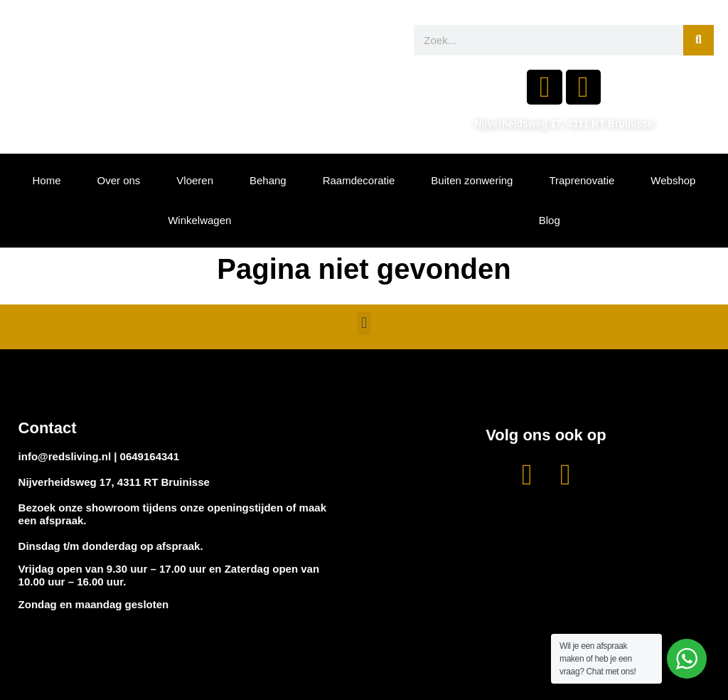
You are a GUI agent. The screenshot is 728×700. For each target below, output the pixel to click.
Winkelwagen (199, 220)
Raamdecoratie (359, 180)
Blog (550, 220)
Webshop (673, 180)
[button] (364, 323)
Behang (268, 180)
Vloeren (195, 180)
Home (46, 180)
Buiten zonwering (472, 180)
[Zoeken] (698, 40)
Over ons (118, 180)
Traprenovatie (582, 180)
